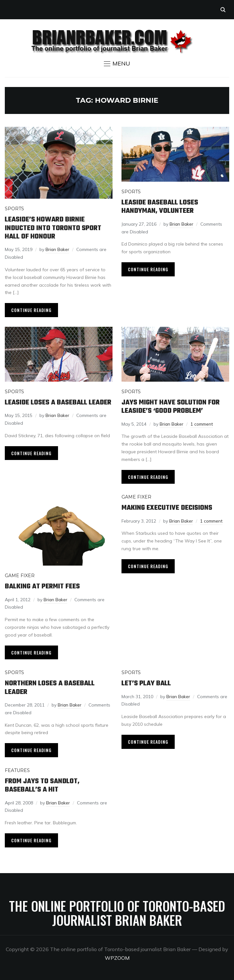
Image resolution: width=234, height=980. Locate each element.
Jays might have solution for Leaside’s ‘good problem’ (171, 406)
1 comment (202, 423)
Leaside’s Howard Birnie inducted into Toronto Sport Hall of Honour (53, 228)
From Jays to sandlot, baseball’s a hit (42, 784)
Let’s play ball (146, 682)
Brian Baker (58, 249)
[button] (117, 64)
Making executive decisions (167, 507)
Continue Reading (31, 310)
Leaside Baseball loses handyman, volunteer (160, 207)
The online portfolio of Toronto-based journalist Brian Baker (117, 911)
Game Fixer (20, 575)
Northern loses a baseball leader (50, 687)
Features (17, 769)
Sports (14, 209)
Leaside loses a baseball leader (58, 402)
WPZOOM (117, 956)
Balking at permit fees (42, 586)
